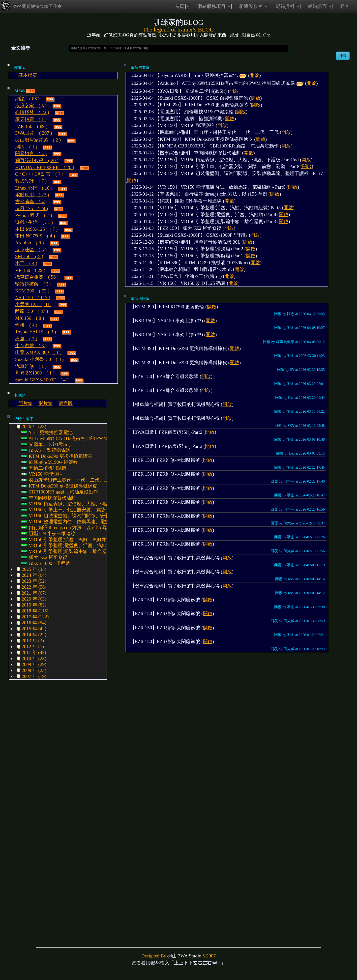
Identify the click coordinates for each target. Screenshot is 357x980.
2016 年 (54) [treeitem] (31, 623)
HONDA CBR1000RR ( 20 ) (45, 167)
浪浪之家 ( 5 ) (31, 106)
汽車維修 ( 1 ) (31, 366)
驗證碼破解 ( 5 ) (33, 284)
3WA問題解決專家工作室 (32, 6)
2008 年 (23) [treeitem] (31, 670)
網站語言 (317, 6)
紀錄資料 (285, 6)
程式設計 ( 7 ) (31, 181)
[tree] (58, 551)
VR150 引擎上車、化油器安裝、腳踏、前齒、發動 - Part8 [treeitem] (84, 510)
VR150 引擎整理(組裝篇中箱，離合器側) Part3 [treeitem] (73, 551)
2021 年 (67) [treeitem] (31, 593)
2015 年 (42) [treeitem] (31, 629)
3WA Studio (190, 956)
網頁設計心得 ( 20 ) (37, 160)
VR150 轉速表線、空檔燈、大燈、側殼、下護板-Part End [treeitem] (84, 504)
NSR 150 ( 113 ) (33, 298)
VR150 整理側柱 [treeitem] (42, 474)
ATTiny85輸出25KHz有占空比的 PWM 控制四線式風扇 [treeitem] (81, 438)
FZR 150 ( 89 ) (31, 126)
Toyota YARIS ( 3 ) (36, 332)
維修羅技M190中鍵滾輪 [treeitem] (49, 462)
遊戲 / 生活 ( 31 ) (34, 222)
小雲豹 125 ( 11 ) (34, 304)
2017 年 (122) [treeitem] (32, 617)
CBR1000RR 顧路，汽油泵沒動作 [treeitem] (59, 492)
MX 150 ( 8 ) (30, 318)
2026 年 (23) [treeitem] (31, 427)
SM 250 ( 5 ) (29, 256)
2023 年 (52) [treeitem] (31, 581)
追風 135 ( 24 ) (32, 209)
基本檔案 (28, 75)
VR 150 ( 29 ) (30, 270)
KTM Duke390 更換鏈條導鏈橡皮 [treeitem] (59, 486)
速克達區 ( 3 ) (31, 250)
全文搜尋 (21, 48)
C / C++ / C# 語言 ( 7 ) (39, 174)
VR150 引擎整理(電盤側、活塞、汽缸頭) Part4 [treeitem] (73, 546)
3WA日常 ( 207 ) (33, 133)
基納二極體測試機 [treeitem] (44, 468)
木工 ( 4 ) (26, 263)
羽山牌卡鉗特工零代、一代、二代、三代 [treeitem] (67, 480)
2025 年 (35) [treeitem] (31, 569)
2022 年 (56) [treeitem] (31, 587)
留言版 (66, 403)
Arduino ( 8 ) (30, 243)
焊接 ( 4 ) (26, 325)
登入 (345, 6)
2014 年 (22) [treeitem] (31, 635)
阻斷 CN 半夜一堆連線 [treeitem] (48, 534)
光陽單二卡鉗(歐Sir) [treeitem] (46, 444)
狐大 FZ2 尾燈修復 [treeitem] (44, 557)
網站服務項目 (211, 6)
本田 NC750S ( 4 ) (35, 236)
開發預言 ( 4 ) (31, 154)
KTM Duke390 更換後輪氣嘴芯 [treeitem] (57, 456)
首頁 (179, 6)
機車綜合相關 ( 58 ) (37, 277)
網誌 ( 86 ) (27, 99)
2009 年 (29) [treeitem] (31, 664)
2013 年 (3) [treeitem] (30, 641)
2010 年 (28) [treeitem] (31, 659)
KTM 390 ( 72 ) (32, 291)
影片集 (45, 403)
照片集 (25, 403)
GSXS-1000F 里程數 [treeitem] (46, 563)
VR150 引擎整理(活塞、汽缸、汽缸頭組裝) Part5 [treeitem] (75, 540)
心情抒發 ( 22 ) (32, 112)
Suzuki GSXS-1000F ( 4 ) (42, 380)
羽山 (172, 956)
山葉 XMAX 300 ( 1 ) (38, 352)
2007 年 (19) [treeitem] (31, 676)
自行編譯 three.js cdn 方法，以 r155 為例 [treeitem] (66, 528)
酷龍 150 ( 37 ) (32, 311)
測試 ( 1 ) (26, 147)
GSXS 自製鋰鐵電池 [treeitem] (46, 450)
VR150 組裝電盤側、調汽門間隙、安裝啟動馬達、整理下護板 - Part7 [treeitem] (96, 516)
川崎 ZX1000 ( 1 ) (35, 373)
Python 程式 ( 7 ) (34, 215)
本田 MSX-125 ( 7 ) (36, 229)
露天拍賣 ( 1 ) (31, 119)
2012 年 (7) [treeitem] (30, 647)
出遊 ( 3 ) (26, 339)
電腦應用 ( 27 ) (32, 195)
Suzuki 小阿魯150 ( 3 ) (39, 359)
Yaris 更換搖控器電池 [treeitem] (47, 432)
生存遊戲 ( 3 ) (31, 346)
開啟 (254, 75)
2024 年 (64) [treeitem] (31, 575)
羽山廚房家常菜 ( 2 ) (38, 140)
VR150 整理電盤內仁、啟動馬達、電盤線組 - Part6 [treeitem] (77, 522)
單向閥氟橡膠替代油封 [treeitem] (48, 498)
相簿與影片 (251, 6)
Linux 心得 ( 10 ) (34, 188)
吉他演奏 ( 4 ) (31, 202)
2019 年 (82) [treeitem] (31, 605)
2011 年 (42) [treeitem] (31, 653)
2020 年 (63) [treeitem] (31, 599)
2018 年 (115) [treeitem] (32, 611)
